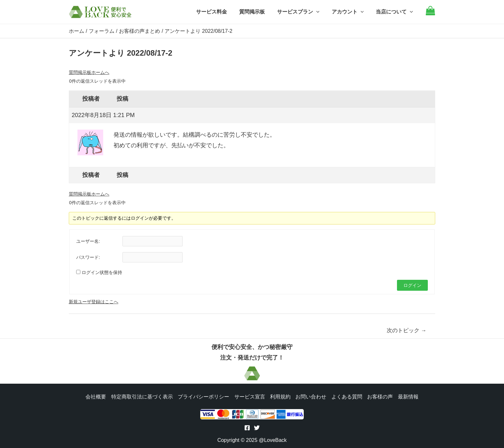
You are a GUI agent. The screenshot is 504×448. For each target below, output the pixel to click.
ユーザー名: (88, 241)
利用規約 (280, 396)
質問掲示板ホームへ (89, 72)
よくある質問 (347, 396)
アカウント (351, 12)
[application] (321, 12)
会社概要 (95, 396)
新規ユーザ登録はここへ (94, 301)
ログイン (412, 285)
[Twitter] (257, 428)
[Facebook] (247, 428)
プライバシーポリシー (203, 396)
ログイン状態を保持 (102, 272)
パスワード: (88, 257)
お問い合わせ (311, 396)
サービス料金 (220, 12)
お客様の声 (381, 396)
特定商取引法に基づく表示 (141, 396)
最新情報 (409, 396)
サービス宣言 (249, 396)
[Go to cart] (430, 14)
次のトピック (407, 330)
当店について (395, 12)
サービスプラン (303, 12)
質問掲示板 (259, 12)
